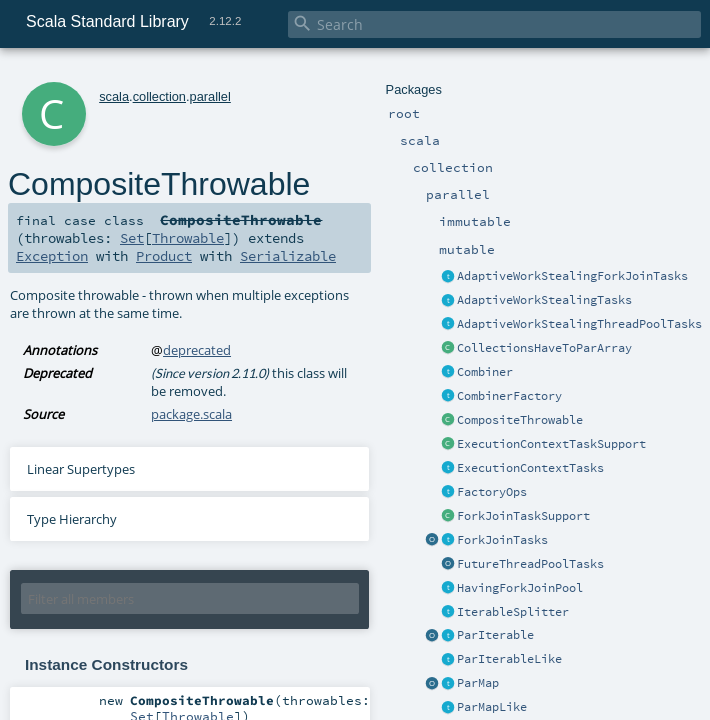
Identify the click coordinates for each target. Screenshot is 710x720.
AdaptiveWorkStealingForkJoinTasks (572, 276)
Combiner (485, 372)
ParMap (478, 683)
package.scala (191, 414)
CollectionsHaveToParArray (544, 348)
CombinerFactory (509, 396)
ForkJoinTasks (502, 540)
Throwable (188, 238)
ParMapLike (492, 707)
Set (132, 238)
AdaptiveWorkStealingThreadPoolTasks (579, 324)
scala (114, 96)
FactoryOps (492, 492)
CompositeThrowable (520, 420)
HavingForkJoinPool (520, 588)
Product (164, 256)
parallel (210, 96)
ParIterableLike (509, 659)
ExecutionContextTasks (530, 468)
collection (159, 96)
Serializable (288, 256)
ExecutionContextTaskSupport (551, 444)
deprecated (197, 350)
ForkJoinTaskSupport (523, 516)
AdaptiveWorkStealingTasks (544, 300)
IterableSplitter (513, 612)
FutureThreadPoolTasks (530, 564)
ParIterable (495, 635)
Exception (52, 256)
